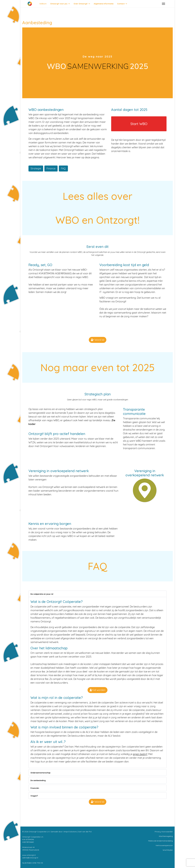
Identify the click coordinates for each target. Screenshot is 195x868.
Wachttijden (168, 850)
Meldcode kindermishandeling (160, 841)
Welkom (43, 4)
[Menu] (163, 4)
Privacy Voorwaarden (164, 832)
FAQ (63, 168)
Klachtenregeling (166, 836)
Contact (121, 4)
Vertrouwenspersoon (164, 845)
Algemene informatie (104, 4)
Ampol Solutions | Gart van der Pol (77, 832)
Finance (51, 168)
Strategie (36, 168)
